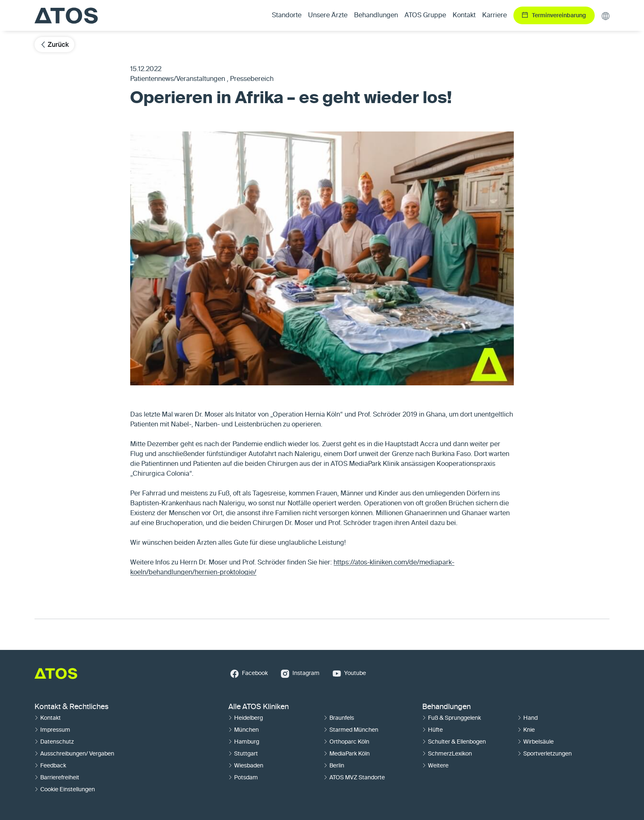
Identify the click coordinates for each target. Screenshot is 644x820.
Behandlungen (446, 707)
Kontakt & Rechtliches (71, 707)
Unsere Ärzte (328, 16)
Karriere (494, 16)
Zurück (54, 45)
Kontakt (464, 16)
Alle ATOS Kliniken (259, 707)
